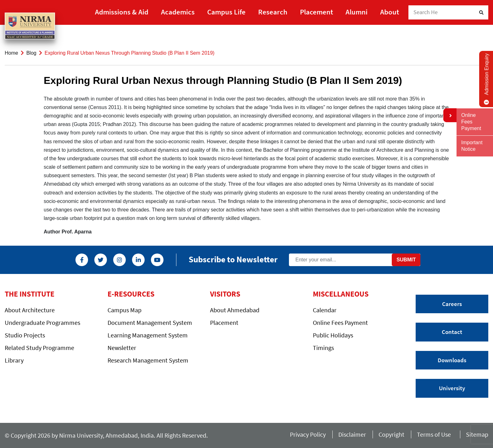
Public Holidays (333, 335)
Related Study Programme (39, 348)
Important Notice (472, 146)
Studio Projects (25, 335)
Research (273, 12)
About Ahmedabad (235, 310)
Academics (178, 12)
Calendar (325, 310)
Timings (323, 348)
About (390, 12)
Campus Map (125, 310)
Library (14, 360)
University (452, 388)
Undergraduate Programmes (42, 322)
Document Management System (150, 322)
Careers (452, 304)
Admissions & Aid (122, 12)
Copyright (391, 434)
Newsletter (122, 348)
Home (11, 53)
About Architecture (30, 310)
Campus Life (226, 12)
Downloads (452, 360)
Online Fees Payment (340, 322)
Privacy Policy (308, 434)
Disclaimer (352, 434)
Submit (406, 260)
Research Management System (148, 360)
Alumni (357, 12)
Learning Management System (148, 335)
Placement (316, 12)
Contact (452, 332)
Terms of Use (435, 434)
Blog (31, 53)
